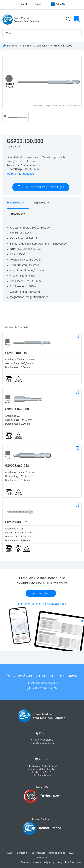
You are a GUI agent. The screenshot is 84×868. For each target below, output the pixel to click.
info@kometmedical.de (45, 683)
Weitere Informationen (20, 174)
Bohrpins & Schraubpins (36, 46)
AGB (9, 853)
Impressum (22, 853)
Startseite (10, 46)
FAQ (71, 853)
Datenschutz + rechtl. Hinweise (48, 853)
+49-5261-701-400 (45, 688)
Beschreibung (16, 203)
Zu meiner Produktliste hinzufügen (41, 187)
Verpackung (42, 203)
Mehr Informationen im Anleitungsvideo (42, 604)
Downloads (19, 214)
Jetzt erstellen (41, 593)
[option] (42, 82)
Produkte (42, 858)
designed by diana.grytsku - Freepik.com (62, 862)
